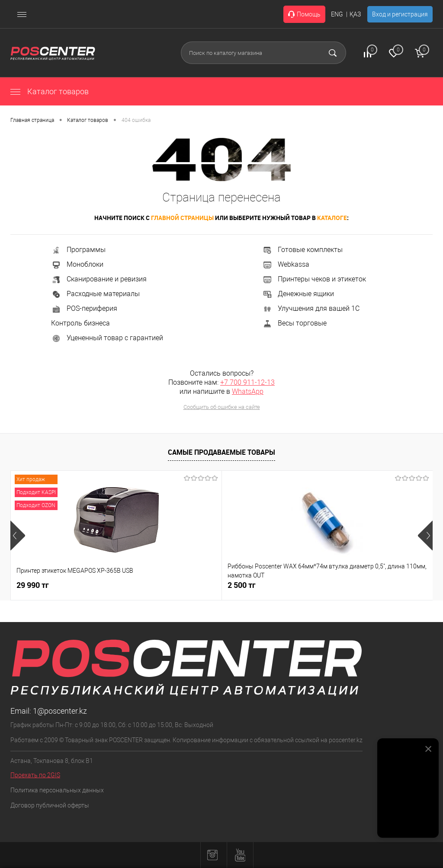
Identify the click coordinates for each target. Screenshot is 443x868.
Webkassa (286, 264)
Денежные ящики (298, 294)
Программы (78, 250)
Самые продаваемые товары (221, 452)
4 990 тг (312, 585)
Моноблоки (77, 264)
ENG (337, 14)
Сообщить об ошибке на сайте (222, 407)
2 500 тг (171, 585)
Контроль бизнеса (80, 323)
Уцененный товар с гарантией (107, 338)
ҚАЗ (355, 14)
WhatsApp (248, 391)
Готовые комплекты (302, 250)
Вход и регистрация (400, 14)
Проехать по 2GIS (35, 775)
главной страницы (182, 218)
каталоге (332, 218)
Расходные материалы (95, 294)
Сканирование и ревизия (99, 279)
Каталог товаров (50, 91)
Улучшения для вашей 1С (311, 308)
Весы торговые (294, 323)
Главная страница (32, 120)
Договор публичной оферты (50, 805)
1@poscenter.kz (60, 711)
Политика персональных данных (57, 790)
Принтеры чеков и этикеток (314, 279)
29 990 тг (33, 585)
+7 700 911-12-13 (247, 382)
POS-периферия (84, 308)
